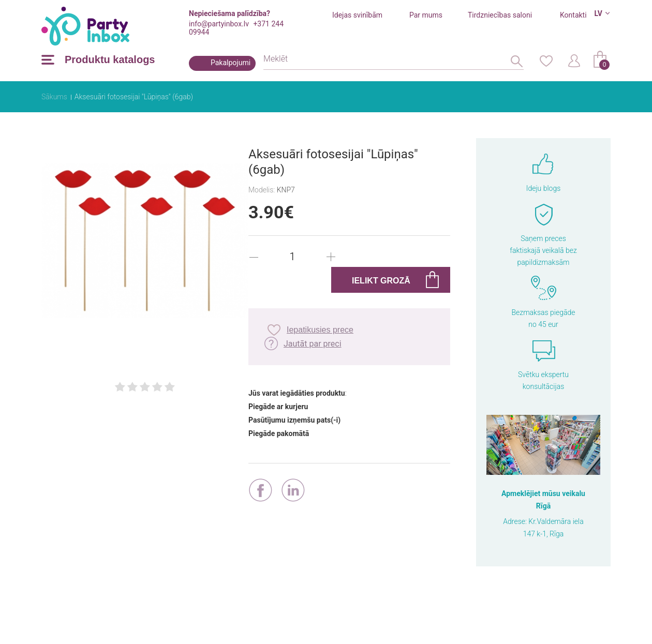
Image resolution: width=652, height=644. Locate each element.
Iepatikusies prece (320, 330)
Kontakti (573, 15)
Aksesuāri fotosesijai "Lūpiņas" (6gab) (134, 97)
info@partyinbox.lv (219, 24)
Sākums (54, 97)
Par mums (426, 15)
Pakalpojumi (231, 63)
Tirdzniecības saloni (500, 15)
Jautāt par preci (313, 344)
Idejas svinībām (357, 15)
